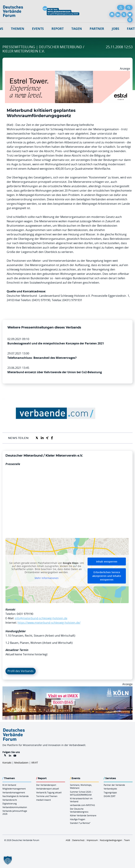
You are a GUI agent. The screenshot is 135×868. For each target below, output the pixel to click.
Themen (18, 29)
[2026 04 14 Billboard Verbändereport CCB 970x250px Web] (67, 689)
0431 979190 (25, 614)
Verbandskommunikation (15, 807)
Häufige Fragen (78, 819)
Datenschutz (78, 840)
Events (38, 29)
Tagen (77, 29)
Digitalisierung (10, 803)
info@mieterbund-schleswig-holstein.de (41, 618)
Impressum (92, 840)
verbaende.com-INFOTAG (82, 805)
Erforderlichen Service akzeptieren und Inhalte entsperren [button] (107, 576)
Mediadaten (21, 763)
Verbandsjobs (110, 789)
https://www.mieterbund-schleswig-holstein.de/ (49, 623)
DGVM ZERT (110, 796)
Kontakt (7, 763)
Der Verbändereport (46, 785)
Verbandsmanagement (14, 792)
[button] (8, 860)
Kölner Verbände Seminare (83, 815)
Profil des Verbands (21, 671)
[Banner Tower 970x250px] (67, 73)
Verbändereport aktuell (48, 789)
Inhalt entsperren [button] (107, 562)
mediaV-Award (43, 800)
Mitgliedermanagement (14, 789)
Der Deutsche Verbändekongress (79, 810)
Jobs (115, 29)
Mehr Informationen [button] (47, 578)
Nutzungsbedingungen (111, 840)
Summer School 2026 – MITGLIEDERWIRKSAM (81, 793)
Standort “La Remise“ (80, 823)
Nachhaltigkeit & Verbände (16, 796)
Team (127, 840)
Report (58, 29)
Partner (97, 29)
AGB (68, 840)
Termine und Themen (47, 796)
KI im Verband (9, 785)
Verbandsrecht (10, 800)
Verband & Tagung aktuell (49, 792)
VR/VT (35, 763)
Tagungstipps (110, 792)
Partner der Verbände (114, 785)
